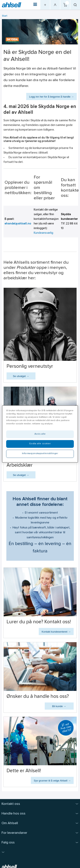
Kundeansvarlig (43, 233)
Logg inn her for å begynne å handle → (51, 97)
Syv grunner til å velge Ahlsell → (52, 781)
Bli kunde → (59, 706)
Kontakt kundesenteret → (56, 632)
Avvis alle (40, 434)
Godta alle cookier (40, 444)
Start (5, 16)
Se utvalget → (21, 376)
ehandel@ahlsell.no (18, 224)
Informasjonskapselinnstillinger (40, 454)
